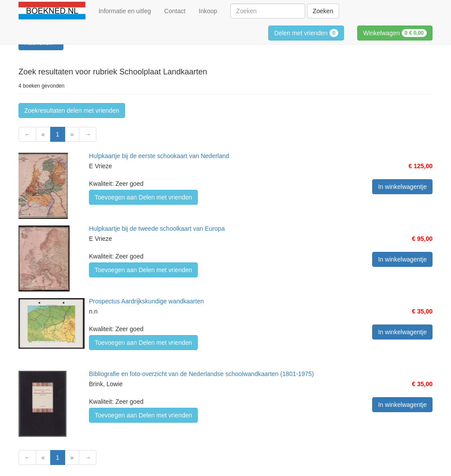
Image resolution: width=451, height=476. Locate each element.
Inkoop (208, 11)
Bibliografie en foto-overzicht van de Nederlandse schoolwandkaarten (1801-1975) (201, 374)
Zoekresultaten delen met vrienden (72, 111)
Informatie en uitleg (125, 11)
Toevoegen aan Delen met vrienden (143, 197)
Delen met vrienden (306, 33)
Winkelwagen (395, 33)
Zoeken (323, 11)
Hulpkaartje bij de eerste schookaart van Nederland (159, 156)
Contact (175, 11)
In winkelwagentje (402, 187)
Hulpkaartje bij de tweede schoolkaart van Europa (157, 229)
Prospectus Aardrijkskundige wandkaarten (146, 301)
